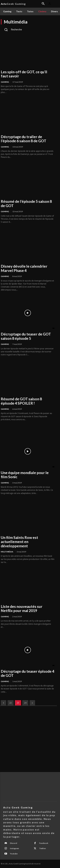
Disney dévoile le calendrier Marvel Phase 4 (24, 268)
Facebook (44, 843)
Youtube (14, 854)
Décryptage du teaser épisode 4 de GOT (28, 673)
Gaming (5, 82)
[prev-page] (4, 703)
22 (11, 703)
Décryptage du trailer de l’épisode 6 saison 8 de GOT (24, 139)
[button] (28, 30)
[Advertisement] (30, 741)
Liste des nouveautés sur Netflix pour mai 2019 (22, 608)
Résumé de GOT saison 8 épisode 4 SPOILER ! (21, 401)
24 (25, 703)
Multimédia (7, 552)
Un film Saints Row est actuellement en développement (19, 542)
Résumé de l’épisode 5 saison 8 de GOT (26, 203)
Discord (13, 843)
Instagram (14, 848)
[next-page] (32, 703)
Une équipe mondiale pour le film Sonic (25, 475)
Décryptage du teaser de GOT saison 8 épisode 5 (26, 336)
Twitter (43, 848)
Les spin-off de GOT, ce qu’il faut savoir (24, 74)
